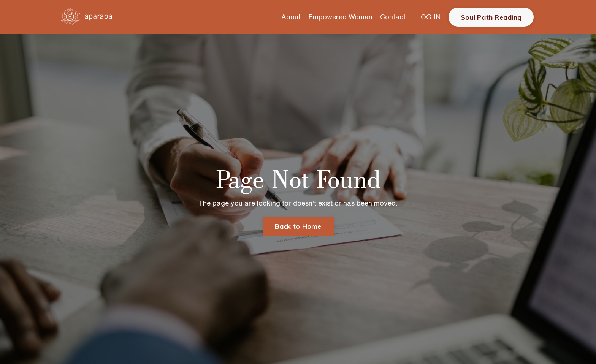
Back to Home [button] (298, 226)
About (291, 17)
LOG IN (429, 17)
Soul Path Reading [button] (491, 17)
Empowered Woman (340, 17)
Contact (393, 17)
